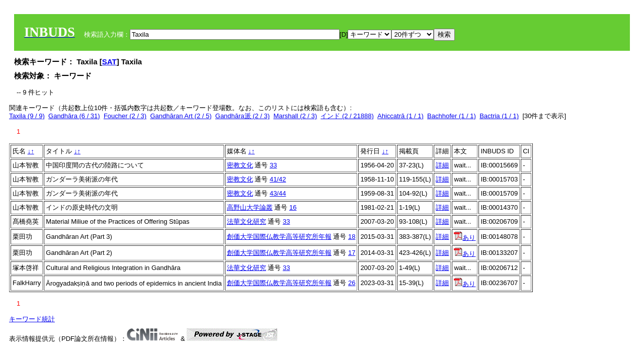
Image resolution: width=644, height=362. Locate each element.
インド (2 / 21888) (347, 116)
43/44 (278, 193)
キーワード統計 (32, 319)
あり (465, 238)
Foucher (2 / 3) (125, 116)
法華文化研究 (247, 221)
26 (352, 283)
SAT (109, 62)
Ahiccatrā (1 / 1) (400, 116)
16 (293, 207)
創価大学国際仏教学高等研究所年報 (279, 237)
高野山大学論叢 (250, 207)
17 (352, 253)
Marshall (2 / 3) (295, 116)
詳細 (442, 165)
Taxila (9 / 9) (27, 116)
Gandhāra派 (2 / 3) (243, 116)
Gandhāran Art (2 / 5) (181, 116)
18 (352, 237)
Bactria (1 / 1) (499, 116)
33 (273, 165)
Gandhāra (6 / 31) (74, 116)
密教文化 (240, 165)
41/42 (278, 179)
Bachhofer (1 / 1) (452, 116)
